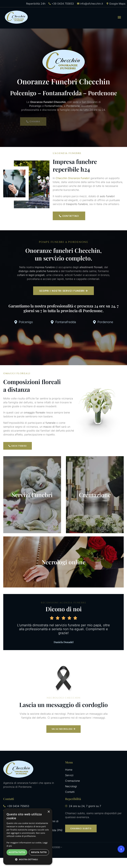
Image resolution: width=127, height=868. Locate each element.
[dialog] (28, 837)
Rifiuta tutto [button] (39, 852)
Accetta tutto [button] (17, 852)
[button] (119, 17)
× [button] (49, 812)
